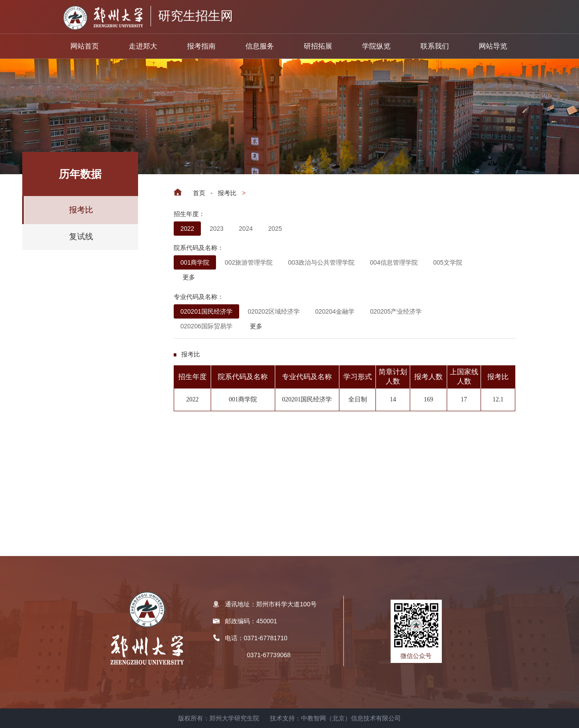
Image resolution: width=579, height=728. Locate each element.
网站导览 (493, 46)
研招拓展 (318, 46)
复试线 (81, 237)
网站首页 (85, 46)
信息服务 (260, 46)
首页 (199, 193)
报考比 (227, 193)
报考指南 (201, 46)
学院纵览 (376, 46)
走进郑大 (143, 46)
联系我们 (435, 46)
